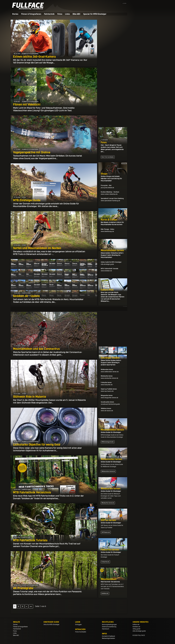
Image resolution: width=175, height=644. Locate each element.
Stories (15, 14)
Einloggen (78, 625)
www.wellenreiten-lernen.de (110, 372)
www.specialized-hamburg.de (110, 201)
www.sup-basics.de (107, 391)
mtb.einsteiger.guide (107, 264)
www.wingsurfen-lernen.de (109, 398)
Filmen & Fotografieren (31, 14)
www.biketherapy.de (107, 231)
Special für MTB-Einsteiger (95, 14)
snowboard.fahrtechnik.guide (110, 404)
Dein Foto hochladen (108, 157)
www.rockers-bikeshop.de (109, 194)
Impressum (106, 629)
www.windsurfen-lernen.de (109, 378)
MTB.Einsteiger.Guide (108, 442)
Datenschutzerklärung (109, 627)
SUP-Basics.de (106, 532)
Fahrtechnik (49, 14)
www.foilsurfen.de (107, 385)
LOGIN (124, 3)
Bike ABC (77, 14)
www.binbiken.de (106, 271)
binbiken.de (105, 593)
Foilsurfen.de (105, 562)
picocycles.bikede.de (107, 188)
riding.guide (136, 629)
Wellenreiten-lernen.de (108, 471)
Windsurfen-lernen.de (108, 503)
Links (67, 14)
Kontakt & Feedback (108, 636)
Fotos (60, 14)
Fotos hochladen (81, 632)
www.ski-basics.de (107, 411)
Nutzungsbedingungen (109, 625)
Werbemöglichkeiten (108, 638)
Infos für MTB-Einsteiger (51, 625)
